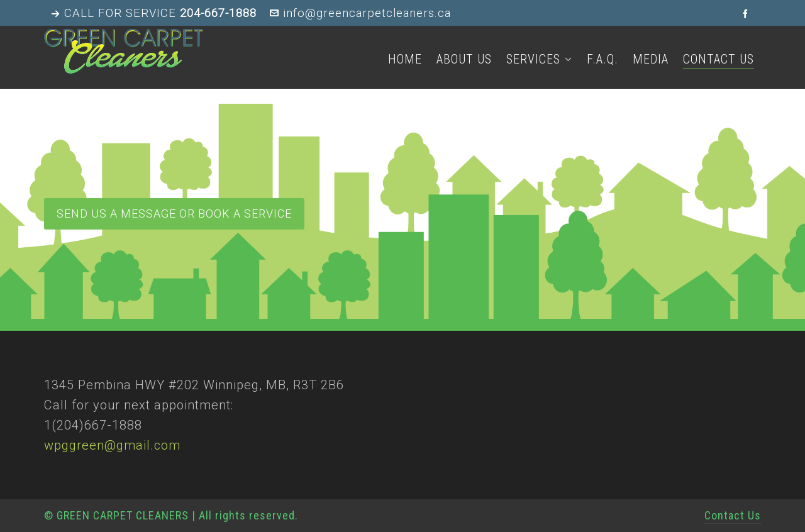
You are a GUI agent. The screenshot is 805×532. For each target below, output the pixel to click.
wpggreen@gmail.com (112, 445)
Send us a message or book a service (174, 213)
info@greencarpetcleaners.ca (360, 13)
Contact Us (733, 515)
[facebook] (747, 14)
